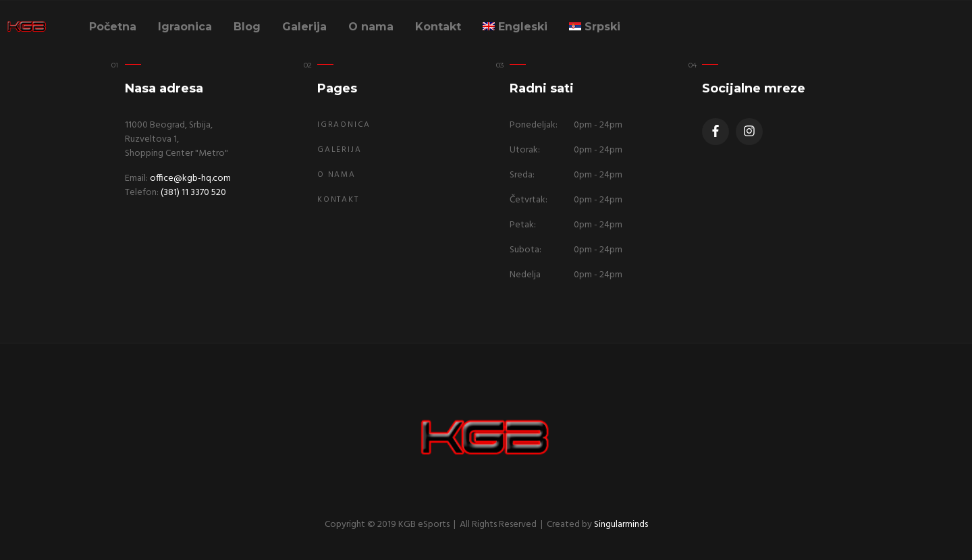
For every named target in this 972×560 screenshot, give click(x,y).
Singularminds (621, 525)
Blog (247, 27)
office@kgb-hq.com (190, 178)
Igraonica (185, 27)
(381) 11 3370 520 (193, 193)
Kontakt (438, 27)
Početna (113, 27)
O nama (371, 27)
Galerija (304, 27)
